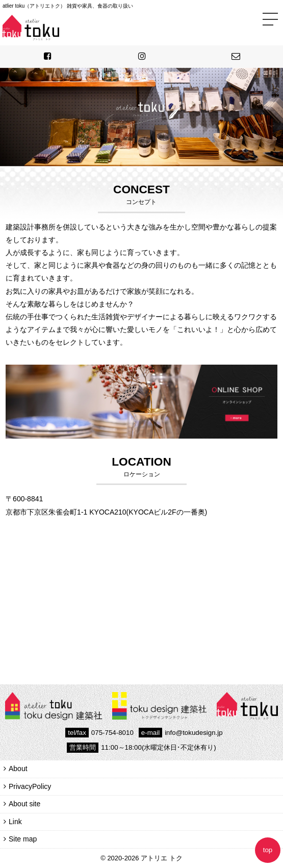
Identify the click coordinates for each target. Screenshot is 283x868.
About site (24, 804)
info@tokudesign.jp (181, 733)
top (268, 850)
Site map (23, 839)
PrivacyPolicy (30, 786)
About (18, 769)
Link (15, 822)
